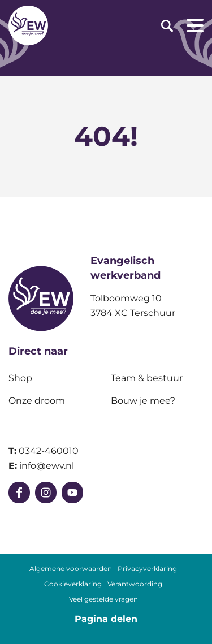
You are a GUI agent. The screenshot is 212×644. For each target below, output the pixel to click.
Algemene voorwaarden (71, 569)
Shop (20, 378)
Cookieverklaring (73, 584)
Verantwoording (135, 584)
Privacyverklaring (147, 569)
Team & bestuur (147, 378)
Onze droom (37, 401)
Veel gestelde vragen (103, 599)
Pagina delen (106, 619)
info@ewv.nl (47, 466)
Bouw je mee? (143, 401)
